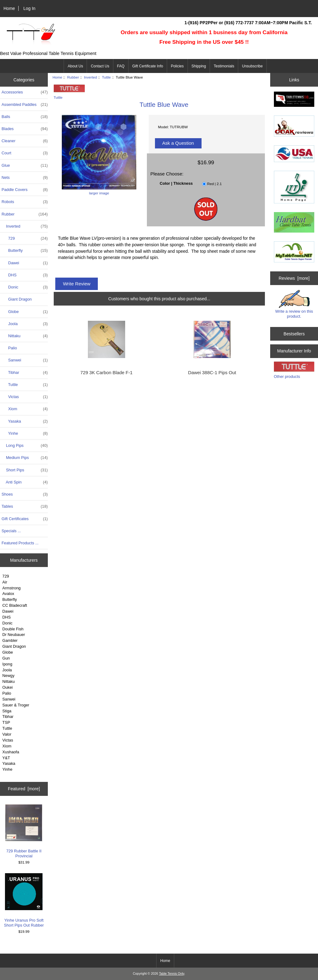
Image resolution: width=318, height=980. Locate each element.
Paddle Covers (25, 190)
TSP (6, 722)
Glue (25, 166)
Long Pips (25, 446)
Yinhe (25, 433)
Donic (25, 287)
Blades (25, 129)
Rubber (73, 77)
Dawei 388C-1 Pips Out (212, 373)
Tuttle (7, 728)
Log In (29, 8)
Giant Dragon (17, 299)
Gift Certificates (25, 519)
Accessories (25, 92)
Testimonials (224, 66)
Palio (9, 348)
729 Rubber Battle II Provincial (24, 831)
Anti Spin (25, 482)
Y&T (6, 758)
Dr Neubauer (14, 635)
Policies (177, 66)
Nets (25, 178)
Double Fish (13, 629)
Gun (6, 658)
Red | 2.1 (214, 184)
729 (25, 238)
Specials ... (11, 531)
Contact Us (100, 66)
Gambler (10, 640)
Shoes (25, 494)
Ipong (7, 664)
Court (25, 153)
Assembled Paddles (25, 105)
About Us (75, 66)
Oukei (8, 687)
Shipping (199, 66)
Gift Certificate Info (148, 66)
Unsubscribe (252, 66)
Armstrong (12, 588)
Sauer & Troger (16, 705)
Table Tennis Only (172, 974)
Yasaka (25, 421)
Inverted (90, 77)
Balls (25, 117)
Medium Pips (25, 458)
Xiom (25, 409)
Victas (25, 397)
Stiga (7, 711)
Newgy (9, 676)
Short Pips (25, 470)
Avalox (8, 594)
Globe (25, 312)
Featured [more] (24, 789)
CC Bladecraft (15, 605)
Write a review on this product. (294, 304)
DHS (25, 275)
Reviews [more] (294, 278)
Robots (25, 202)
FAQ (121, 66)
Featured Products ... (20, 543)
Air (5, 582)
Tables (25, 506)
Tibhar (25, 373)
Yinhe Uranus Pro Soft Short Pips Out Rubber (24, 900)
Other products (287, 377)
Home (9, 8)
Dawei (25, 263)
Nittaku (25, 336)
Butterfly (25, 251)
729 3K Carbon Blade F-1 (107, 373)
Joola (25, 324)
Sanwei (25, 360)
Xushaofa (11, 752)
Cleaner (25, 141)
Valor (7, 734)
